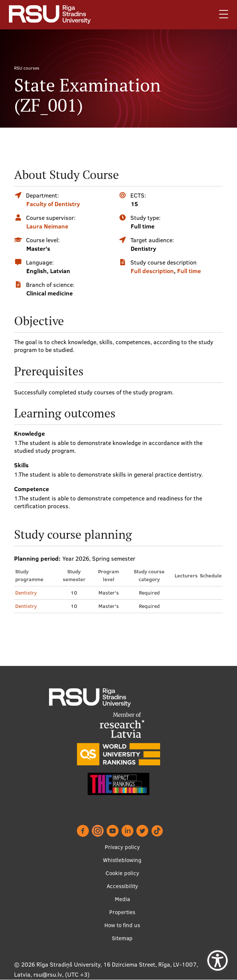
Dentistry (26, 593)
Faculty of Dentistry (53, 204)
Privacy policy (122, 847)
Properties (122, 912)
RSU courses (27, 68)
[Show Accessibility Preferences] (217, 960)
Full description (152, 271)
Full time (189, 271)
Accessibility (122, 886)
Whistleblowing (122, 860)
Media (122, 899)
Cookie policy (122, 873)
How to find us (122, 925)
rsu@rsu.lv (48, 974)
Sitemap (122, 938)
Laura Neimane (47, 226)
